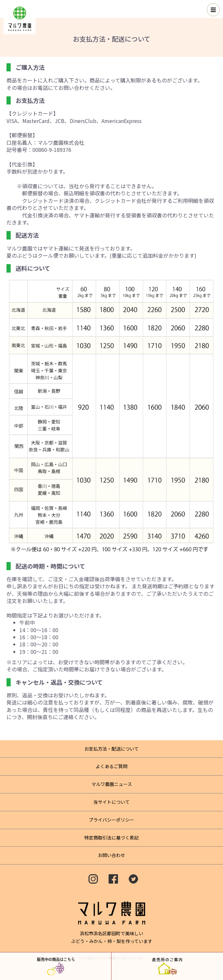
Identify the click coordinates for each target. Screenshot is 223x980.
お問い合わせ (111, 855)
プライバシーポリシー (111, 820)
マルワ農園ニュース (112, 784)
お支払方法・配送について (111, 749)
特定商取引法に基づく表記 (111, 838)
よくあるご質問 (111, 766)
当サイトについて (111, 802)
